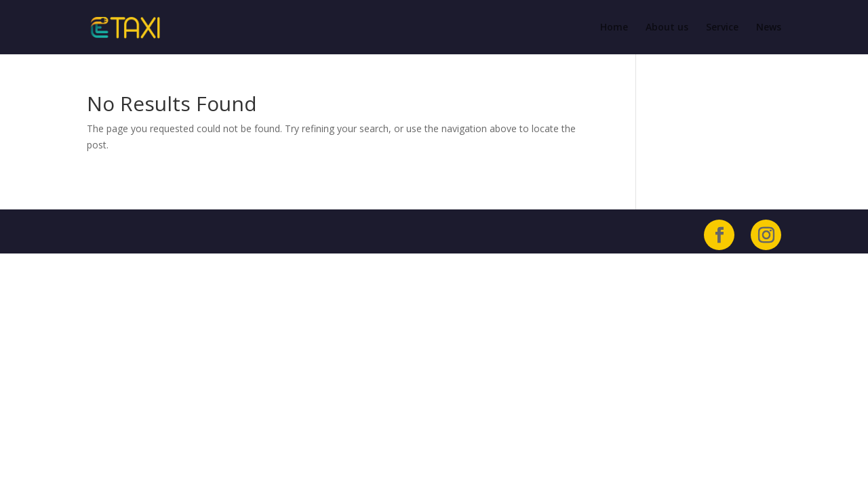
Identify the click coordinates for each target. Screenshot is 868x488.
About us (667, 28)
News (769, 28)
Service (722, 28)
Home (614, 28)
